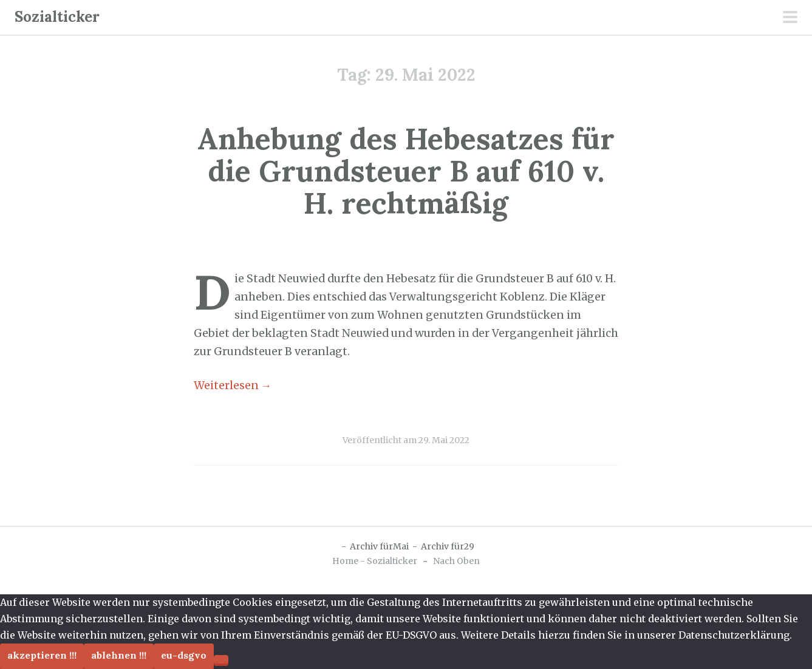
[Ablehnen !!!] (221, 659)
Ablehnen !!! (119, 655)
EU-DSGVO (184, 655)
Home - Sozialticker (375, 561)
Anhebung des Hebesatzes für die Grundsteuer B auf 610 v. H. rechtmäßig (406, 171)
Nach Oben (456, 561)
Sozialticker (57, 17)
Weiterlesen (233, 385)
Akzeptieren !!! (42, 655)
